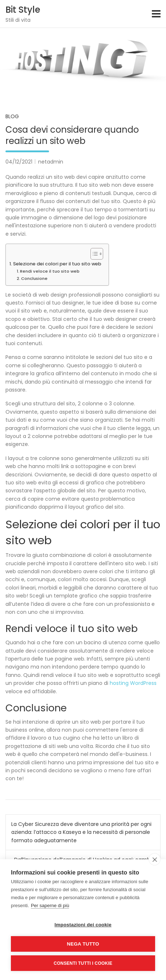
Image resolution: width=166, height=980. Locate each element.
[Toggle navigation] (156, 14)
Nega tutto (83, 944)
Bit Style (23, 10)
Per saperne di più (50, 905)
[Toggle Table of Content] (93, 254)
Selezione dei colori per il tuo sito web (57, 264)
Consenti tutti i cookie (83, 963)
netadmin (51, 162)
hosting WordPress (133, 683)
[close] (155, 859)
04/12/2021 (19, 162)
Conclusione (34, 278)
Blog (12, 116)
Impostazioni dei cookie (83, 925)
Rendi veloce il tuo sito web (50, 271)
